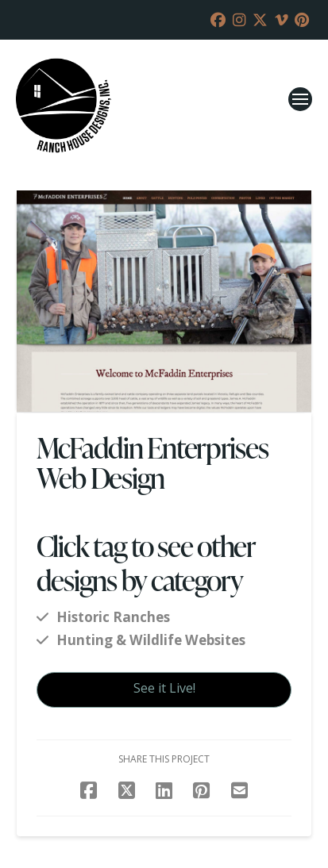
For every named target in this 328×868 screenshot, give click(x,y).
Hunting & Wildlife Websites (151, 640)
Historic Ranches (113, 617)
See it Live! (164, 688)
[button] (300, 99)
